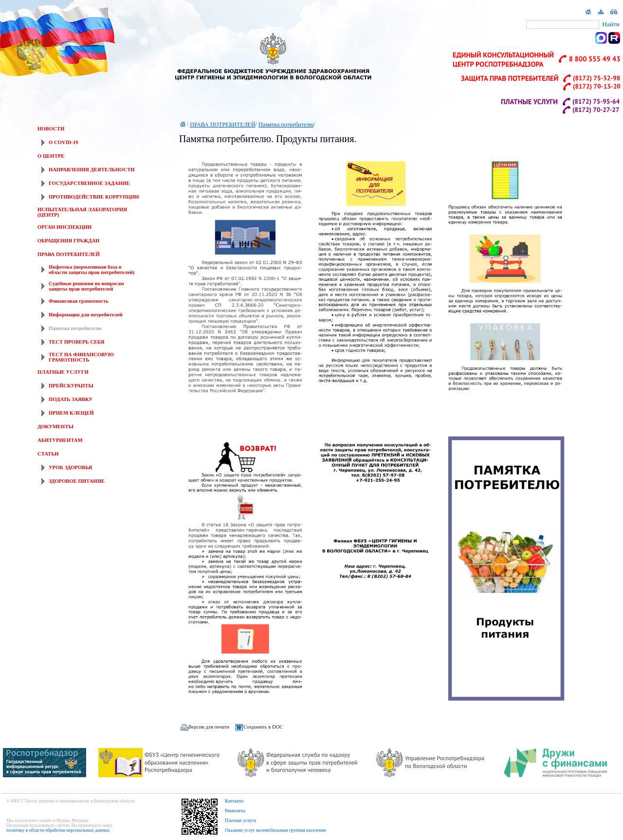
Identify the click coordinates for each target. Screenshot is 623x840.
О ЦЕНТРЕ (51, 156)
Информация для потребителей (86, 315)
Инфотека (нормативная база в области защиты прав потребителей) (92, 270)
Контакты (234, 801)
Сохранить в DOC (263, 727)
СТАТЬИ (48, 454)
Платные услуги (240, 821)
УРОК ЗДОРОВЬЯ (71, 467)
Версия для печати (209, 727)
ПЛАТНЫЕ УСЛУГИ (63, 372)
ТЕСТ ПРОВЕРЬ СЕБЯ (76, 342)
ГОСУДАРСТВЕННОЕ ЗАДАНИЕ (89, 183)
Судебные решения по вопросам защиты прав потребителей (86, 286)
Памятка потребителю (75, 328)
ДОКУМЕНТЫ (55, 427)
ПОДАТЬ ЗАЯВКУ (71, 399)
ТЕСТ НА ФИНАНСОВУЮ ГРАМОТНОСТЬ (81, 357)
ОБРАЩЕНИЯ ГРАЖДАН (68, 241)
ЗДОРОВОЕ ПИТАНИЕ (77, 481)
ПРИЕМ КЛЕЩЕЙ (71, 413)
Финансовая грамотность (79, 301)
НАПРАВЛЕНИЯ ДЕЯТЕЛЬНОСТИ (92, 170)
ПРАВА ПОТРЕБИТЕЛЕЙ (69, 254)
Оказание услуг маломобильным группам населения (275, 830)
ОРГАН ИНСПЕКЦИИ (64, 227)
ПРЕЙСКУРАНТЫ (71, 386)
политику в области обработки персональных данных (58, 830)
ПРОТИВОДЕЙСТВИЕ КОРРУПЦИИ (94, 197)
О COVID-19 (64, 142)
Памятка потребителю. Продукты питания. (268, 139)
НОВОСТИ (51, 129)
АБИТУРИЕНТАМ (60, 440)
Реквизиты (235, 811)
